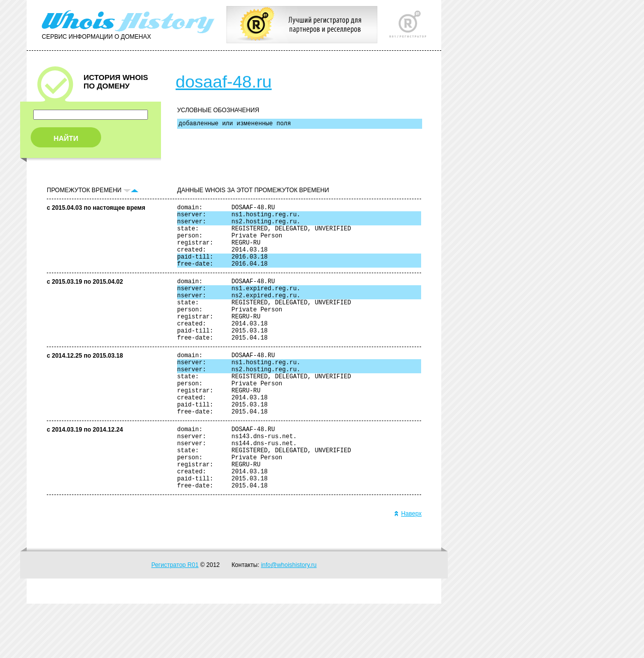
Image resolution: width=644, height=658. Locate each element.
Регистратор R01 (175, 619)
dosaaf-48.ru (224, 81)
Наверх (408, 568)
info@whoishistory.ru (289, 619)
